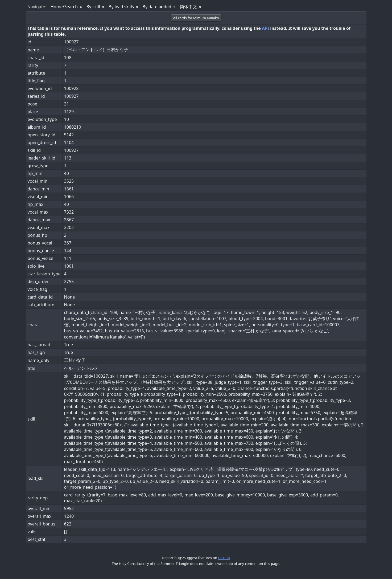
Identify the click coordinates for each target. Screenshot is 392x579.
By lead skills (121, 7)
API (265, 28)
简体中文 (188, 7)
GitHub (224, 558)
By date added (157, 7)
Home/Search (64, 7)
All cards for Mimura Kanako (196, 18)
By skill (93, 7)
